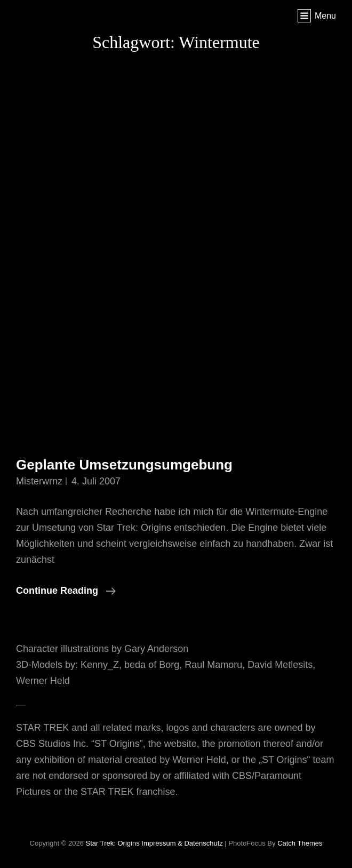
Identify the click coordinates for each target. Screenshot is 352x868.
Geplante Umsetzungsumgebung (124, 465)
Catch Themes (300, 843)
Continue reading (66, 591)
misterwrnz (39, 481)
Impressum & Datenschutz (182, 843)
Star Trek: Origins (113, 843)
